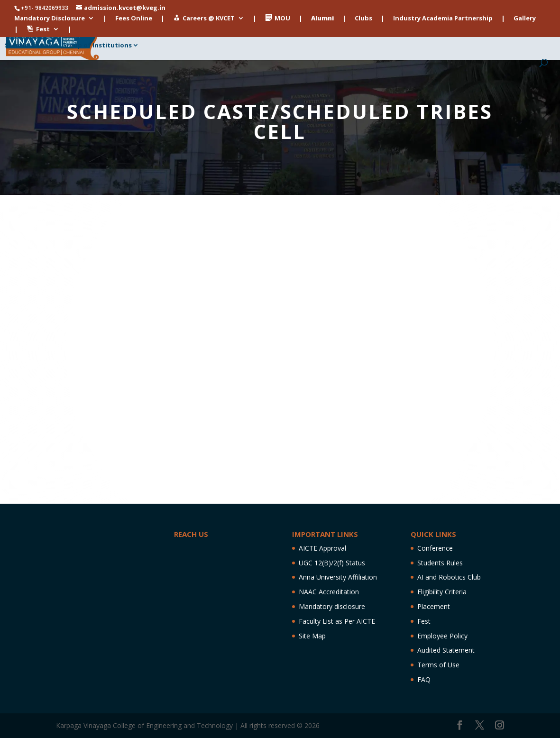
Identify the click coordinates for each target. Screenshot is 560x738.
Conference (435, 548)
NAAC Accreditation (329, 592)
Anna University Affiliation (338, 577)
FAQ (424, 679)
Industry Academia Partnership (443, 19)
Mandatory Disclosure (50, 19)
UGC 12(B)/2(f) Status (332, 563)
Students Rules (440, 563)
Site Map (312, 636)
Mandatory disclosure (332, 606)
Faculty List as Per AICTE (337, 621)
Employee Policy (442, 636)
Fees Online (134, 19)
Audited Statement (446, 650)
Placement (434, 606)
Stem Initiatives (30, 46)
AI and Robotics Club (449, 577)
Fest (424, 621)
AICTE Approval (322, 548)
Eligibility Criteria (442, 592)
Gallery (525, 19)
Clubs (363, 19)
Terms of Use (438, 665)
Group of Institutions (97, 46)
